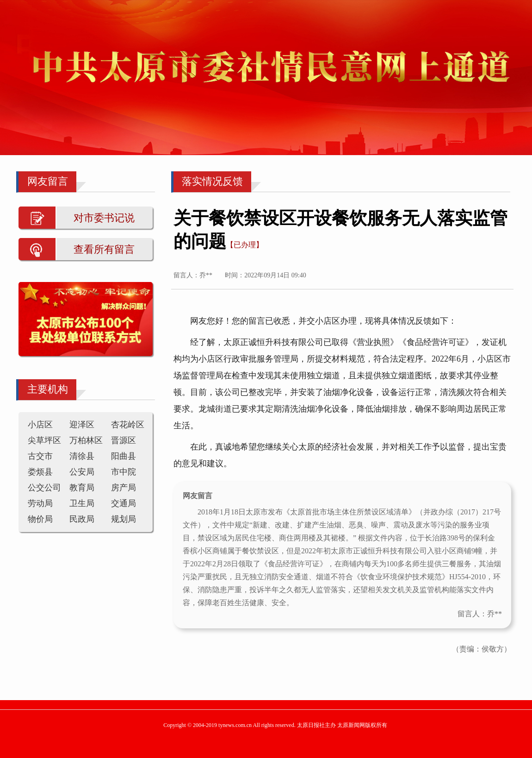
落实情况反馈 (212, 181)
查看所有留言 (104, 249)
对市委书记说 (104, 218)
